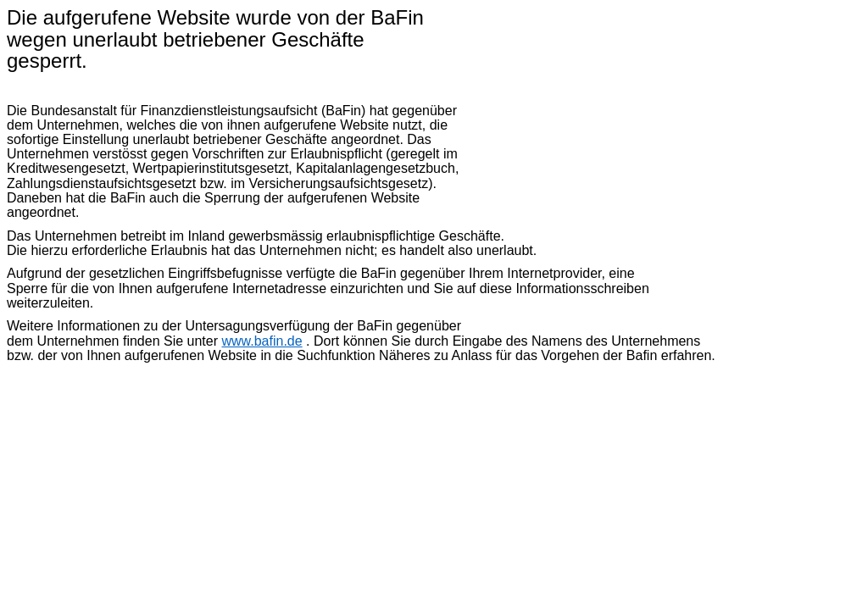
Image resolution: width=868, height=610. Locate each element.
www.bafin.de (262, 341)
